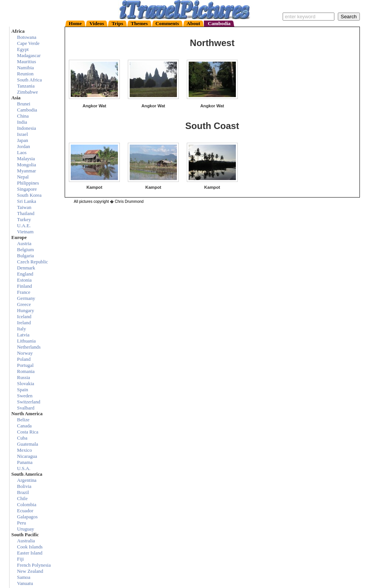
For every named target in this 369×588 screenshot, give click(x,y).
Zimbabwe (28, 92)
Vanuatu (25, 583)
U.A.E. (24, 226)
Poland (24, 359)
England (25, 274)
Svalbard (26, 408)
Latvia (23, 335)
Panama (25, 462)
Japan (23, 140)
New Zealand (30, 571)
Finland (25, 286)
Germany (26, 298)
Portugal (25, 365)
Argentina (27, 480)
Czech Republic (33, 262)
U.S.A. (24, 468)
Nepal (23, 177)
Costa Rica (28, 432)
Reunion (25, 74)
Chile (22, 499)
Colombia (27, 505)
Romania (26, 371)
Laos (22, 153)
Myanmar (27, 171)
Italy (21, 329)
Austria (24, 244)
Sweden (25, 396)
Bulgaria (25, 256)
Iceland (24, 317)
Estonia (24, 280)
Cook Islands (30, 547)
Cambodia (27, 110)
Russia (24, 378)
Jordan (24, 147)
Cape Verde (28, 43)
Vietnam (25, 232)
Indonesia (27, 128)
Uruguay (26, 529)
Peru (21, 523)
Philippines (28, 183)
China (23, 116)
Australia (26, 541)
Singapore (27, 189)
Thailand (26, 214)
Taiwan (24, 207)
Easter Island (30, 553)
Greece (24, 304)
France (24, 292)
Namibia (25, 68)
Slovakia (26, 384)
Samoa (24, 577)
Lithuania (26, 341)
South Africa (29, 80)
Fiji (21, 559)
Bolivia (24, 486)
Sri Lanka (27, 201)
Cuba (22, 438)
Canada (24, 426)
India (22, 122)
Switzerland (29, 402)
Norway (25, 353)
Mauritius (27, 62)
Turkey (24, 220)
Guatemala (28, 444)
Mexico (25, 450)
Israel (22, 134)
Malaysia (26, 159)
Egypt (23, 49)
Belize (23, 420)
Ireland (24, 323)
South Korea (29, 195)
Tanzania (26, 86)
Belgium (25, 250)
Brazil (23, 492)
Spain (23, 390)
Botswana (27, 37)
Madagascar (29, 56)
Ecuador (25, 511)
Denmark (26, 268)
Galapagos (27, 517)
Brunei (24, 104)
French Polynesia (34, 565)
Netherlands (29, 347)
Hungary (26, 311)
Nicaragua (27, 456)
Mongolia (27, 165)
